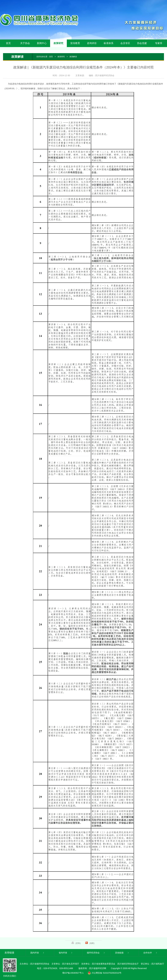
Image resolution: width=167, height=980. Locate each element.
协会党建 (142, 43)
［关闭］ (90, 943)
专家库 (159, 43)
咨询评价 (92, 43)
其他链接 (122, 953)
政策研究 (58, 43)
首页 (8, 43)
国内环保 (37, 953)
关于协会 (25, 43)
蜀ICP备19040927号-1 (73, 973)
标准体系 (109, 43)
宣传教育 (75, 43)
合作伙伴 (150, 953)
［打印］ (77, 943)
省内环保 (66, 953)
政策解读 (73, 57)
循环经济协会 (96, 953)
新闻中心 (42, 43)
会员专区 (125, 43)
